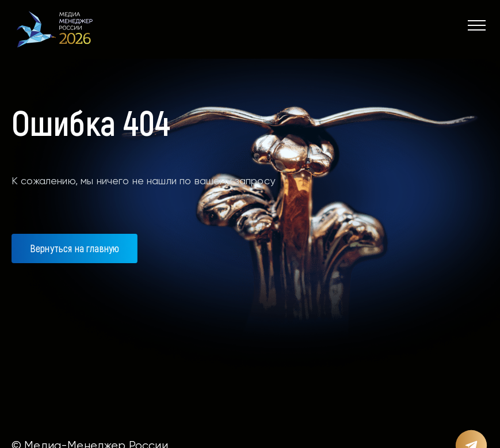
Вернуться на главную (75, 248)
